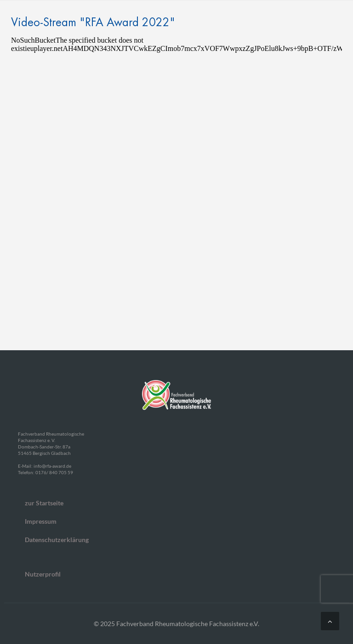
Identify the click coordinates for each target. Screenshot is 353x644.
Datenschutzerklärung (57, 540)
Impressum (41, 521)
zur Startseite (44, 503)
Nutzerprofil (43, 574)
